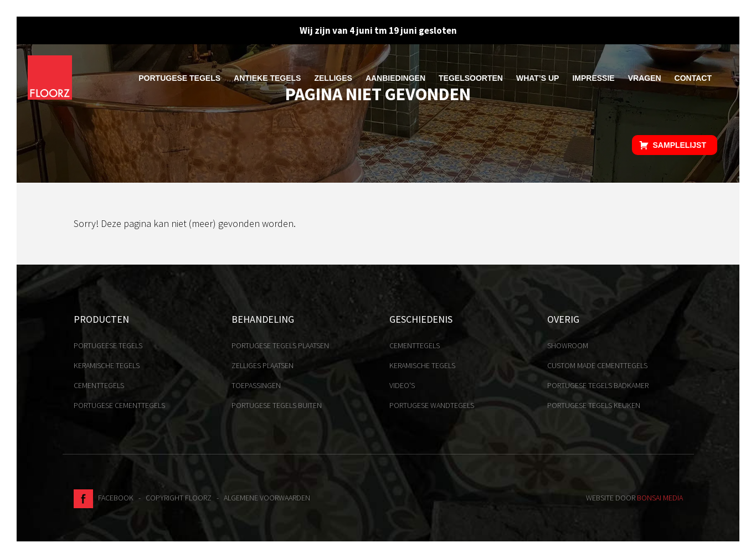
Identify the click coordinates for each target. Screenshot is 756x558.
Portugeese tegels (108, 345)
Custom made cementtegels (597, 365)
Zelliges (333, 78)
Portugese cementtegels (119, 405)
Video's (402, 385)
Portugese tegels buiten (277, 405)
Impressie (593, 78)
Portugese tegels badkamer (598, 385)
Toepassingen (256, 385)
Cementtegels (99, 385)
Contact (693, 78)
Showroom (568, 345)
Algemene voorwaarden (267, 498)
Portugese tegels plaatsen (280, 345)
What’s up (538, 78)
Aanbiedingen (395, 78)
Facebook (104, 498)
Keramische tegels (107, 365)
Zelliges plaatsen (263, 365)
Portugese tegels (179, 78)
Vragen (645, 78)
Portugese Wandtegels (432, 405)
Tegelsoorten (471, 78)
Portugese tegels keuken (594, 405)
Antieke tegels (267, 78)
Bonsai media (660, 498)
